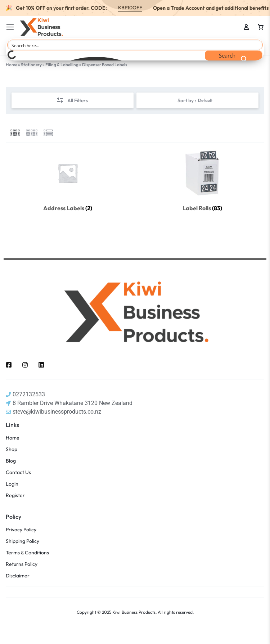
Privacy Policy (21, 530)
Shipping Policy (22, 541)
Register (15, 496)
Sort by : (195, 100)
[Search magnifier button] (234, 55)
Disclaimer (18, 576)
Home (12, 65)
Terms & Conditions (27, 553)
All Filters (72, 101)
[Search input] (135, 45)
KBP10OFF (130, 8)
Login (12, 484)
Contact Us (18, 472)
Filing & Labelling (62, 65)
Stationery (31, 65)
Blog (11, 461)
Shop (12, 449)
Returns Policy (22, 564)
